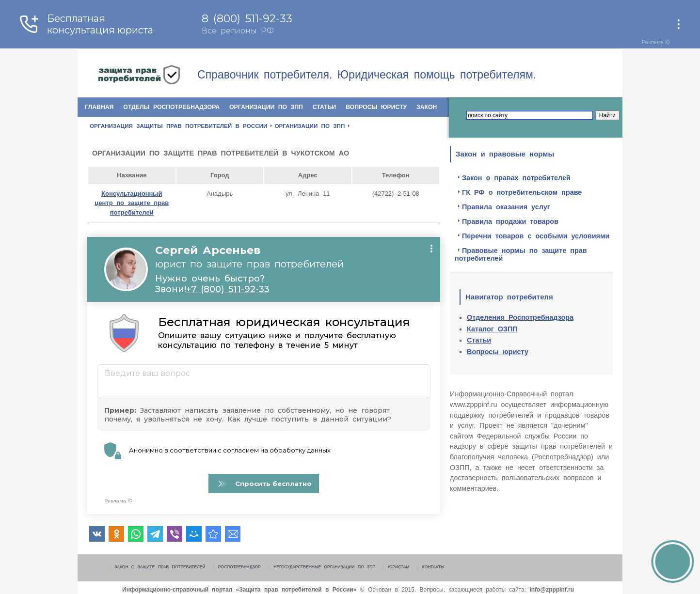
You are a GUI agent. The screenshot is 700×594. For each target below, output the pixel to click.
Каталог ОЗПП (492, 329)
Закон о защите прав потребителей (160, 567)
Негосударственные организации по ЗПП (324, 567)
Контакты (433, 567)
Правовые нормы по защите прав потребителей (521, 254)
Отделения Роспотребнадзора (520, 317)
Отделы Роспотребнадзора (171, 107)
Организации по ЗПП (266, 107)
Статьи (325, 107)
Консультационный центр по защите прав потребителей (132, 203)
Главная (99, 107)
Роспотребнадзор (239, 567)
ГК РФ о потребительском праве (522, 192)
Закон (427, 107)
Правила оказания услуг (506, 207)
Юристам (399, 567)
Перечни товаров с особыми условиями (536, 236)
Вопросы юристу (376, 107)
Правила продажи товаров (510, 221)
